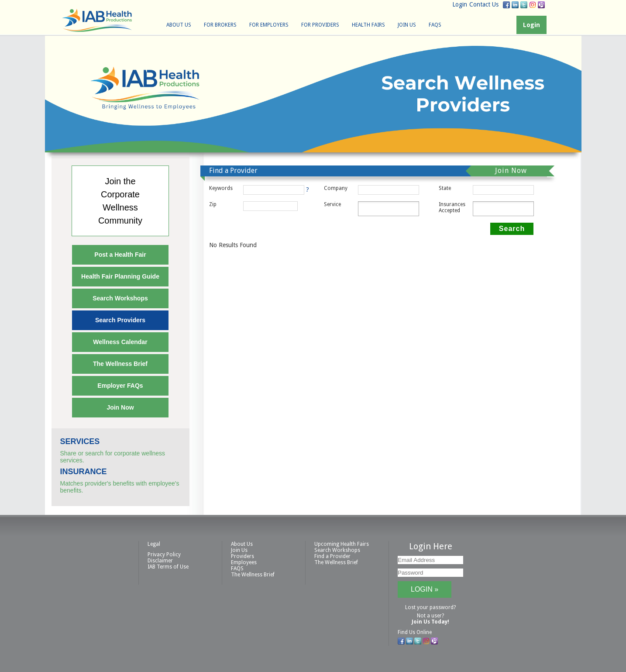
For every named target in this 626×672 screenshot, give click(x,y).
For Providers (320, 25)
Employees (244, 562)
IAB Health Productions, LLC (97, 20)
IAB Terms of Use (168, 567)
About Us (179, 25)
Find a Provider (332, 556)
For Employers (269, 25)
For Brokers (220, 25)
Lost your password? (430, 607)
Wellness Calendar (120, 342)
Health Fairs (368, 25)
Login (460, 4)
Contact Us (484, 4)
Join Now (120, 407)
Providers (242, 556)
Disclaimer (160, 561)
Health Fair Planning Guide (120, 276)
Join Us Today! (430, 622)
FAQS (435, 25)
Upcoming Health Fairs (342, 544)
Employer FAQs (120, 386)
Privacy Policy (164, 555)
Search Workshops (120, 298)
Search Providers (120, 320)
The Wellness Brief (120, 364)
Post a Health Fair (120, 255)
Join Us (407, 25)
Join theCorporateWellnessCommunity (120, 201)
